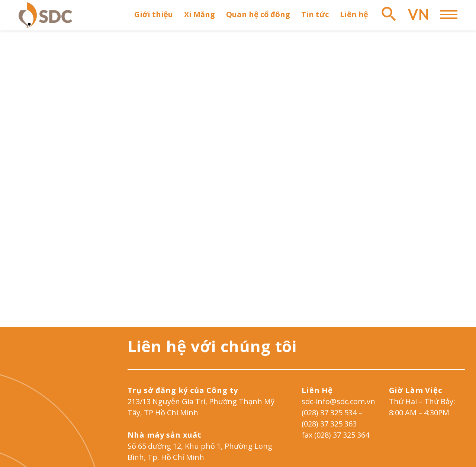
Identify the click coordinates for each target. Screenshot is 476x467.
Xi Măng (200, 14)
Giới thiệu (154, 14)
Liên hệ (354, 14)
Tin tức (315, 14)
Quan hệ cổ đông (258, 14)
